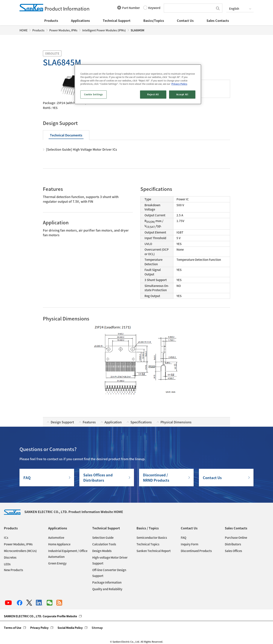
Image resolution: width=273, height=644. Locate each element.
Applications (80, 20)
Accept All (182, 94)
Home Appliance (59, 544)
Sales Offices (233, 551)
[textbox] (190, 8)
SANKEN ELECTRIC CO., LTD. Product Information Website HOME (63, 512)
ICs (6, 538)
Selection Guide (103, 538)
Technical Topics (148, 544)
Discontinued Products (196, 551)
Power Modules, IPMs (63, 30)
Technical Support (117, 20)
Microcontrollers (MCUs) (20, 551)
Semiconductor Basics (152, 538)
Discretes (10, 557)
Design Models (102, 551)
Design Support (62, 422)
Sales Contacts (218, 20)
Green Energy (57, 563)
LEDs (7, 564)
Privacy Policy (39, 628)
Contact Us (185, 20)
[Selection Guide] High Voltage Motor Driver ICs (82, 149)
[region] (138, 84)
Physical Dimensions (176, 422)
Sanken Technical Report (154, 551)
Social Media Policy (70, 628)
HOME (23, 30)
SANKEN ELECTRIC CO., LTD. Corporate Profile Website (40, 616)
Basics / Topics (148, 528)
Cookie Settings (94, 94)
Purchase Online (236, 538)
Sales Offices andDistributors (98, 478)
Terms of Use (13, 628)
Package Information (107, 582)
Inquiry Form (190, 544)
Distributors (233, 544)
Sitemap (97, 628)
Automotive (56, 538)
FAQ (27, 478)
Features (89, 422)
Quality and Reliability (107, 589)
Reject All (153, 94)
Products (51, 20)
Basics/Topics (154, 20)
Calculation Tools (104, 544)
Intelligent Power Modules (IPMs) (104, 30)
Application (113, 422)
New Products (13, 570)
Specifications (141, 422)
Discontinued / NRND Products (156, 478)
